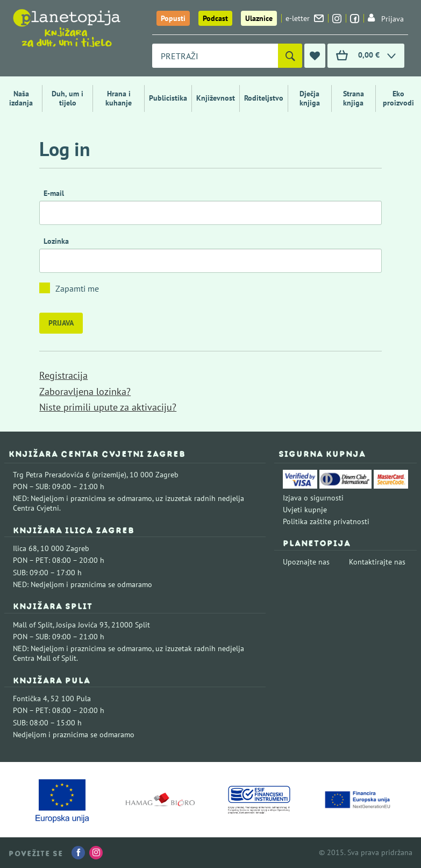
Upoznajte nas (306, 562)
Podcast (215, 18)
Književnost (216, 98)
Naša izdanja (21, 98)
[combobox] (215, 56)
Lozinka (56, 241)
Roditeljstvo (264, 98)
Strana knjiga (354, 98)
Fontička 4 (30, 698)
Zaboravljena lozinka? (85, 391)
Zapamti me (77, 288)
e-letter (305, 18)
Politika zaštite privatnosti (326, 521)
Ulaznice (259, 18)
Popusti (173, 18)
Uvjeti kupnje (305, 510)
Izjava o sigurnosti (313, 498)
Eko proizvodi (398, 98)
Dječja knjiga (310, 98)
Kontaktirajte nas (377, 562)
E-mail (54, 193)
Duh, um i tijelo (67, 98)
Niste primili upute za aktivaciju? (108, 407)
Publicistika (168, 98)
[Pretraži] (290, 56)
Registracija (63, 375)
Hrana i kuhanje (119, 98)
